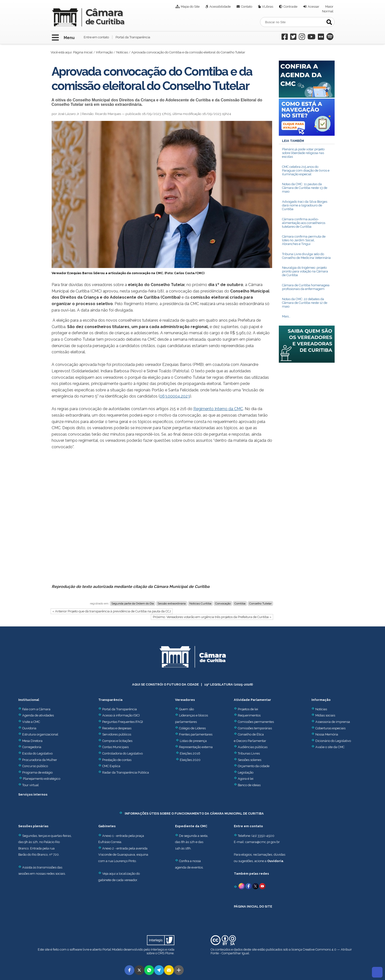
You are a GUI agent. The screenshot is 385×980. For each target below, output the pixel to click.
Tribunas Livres (249, 753)
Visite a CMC (29, 722)
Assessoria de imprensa (332, 722)
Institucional (29, 700)
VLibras (268, 7)
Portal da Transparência (133, 37)
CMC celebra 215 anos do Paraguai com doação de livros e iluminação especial (306, 170)
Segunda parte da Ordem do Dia (133, 603)
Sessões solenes (250, 760)
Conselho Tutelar (260, 603)
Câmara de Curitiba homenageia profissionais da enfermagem (306, 287)
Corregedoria (30, 747)
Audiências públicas (253, 747)
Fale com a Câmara (34, 709)
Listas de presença (193, 741)
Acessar (314, 7)
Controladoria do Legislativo (122, 753)
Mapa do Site (190, 7)
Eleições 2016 (190, 753)
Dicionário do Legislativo (333, 741)
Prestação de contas (115, 760)
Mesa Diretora (30, 741)
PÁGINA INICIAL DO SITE (253, 906)
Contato (247, 7)
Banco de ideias (249, 785)
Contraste (290, 7)
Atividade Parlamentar (253, 700)
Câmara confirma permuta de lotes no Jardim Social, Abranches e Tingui (304, 240)
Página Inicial (83, 52)
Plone (169, 953)
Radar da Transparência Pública (126, 772)
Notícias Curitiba (200, 603)
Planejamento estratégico (42, 779)
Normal (328, 11)
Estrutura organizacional (38, 734)
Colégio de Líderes (192, 728)
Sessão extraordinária (172, 603)
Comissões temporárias (255, 728)
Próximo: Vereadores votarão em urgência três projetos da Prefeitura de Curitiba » (212, 617)
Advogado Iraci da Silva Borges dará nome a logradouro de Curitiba (305, 205)
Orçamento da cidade (252, 766)
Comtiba (240, 603)
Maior (329, 7)
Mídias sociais (325, 715)
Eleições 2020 (190, 760)
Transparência (110, 700)
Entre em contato (96, 37)
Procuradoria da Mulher (38, 760)
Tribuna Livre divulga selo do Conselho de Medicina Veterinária (306, 256)
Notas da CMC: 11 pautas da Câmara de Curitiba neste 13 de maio (305, 188)
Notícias (122, 52)
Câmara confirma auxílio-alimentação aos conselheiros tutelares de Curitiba (304, 223)
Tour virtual (30, 785)
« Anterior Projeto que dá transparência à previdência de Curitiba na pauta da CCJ (112, 611)
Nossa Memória (327, 734)
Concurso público (33, 766)
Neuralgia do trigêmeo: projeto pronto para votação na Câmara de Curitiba (305, 271)
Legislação (246, 772)
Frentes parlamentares (196, 734)
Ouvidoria (27, 728)
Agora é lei (246, 779)
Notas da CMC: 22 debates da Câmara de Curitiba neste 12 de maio (305, 303)
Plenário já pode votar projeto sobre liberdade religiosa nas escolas (303, 153)
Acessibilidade (220, 7)
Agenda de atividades (36, 715)
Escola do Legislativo (35, 753)
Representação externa (196, 747)
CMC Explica (111, 766)
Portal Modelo (113, 949)
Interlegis (158, 949)
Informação (104, 52)
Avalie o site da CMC (330, 747)
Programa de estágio (37, 772)
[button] (129, 970)
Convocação (223, 603)
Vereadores (185, 700)
